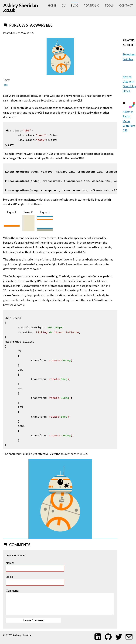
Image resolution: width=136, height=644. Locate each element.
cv (64, 5)
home (52, 5)
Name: (35, 566)
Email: (35, 580)
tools (109, 5)
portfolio (92, 5)
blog (75, 5)
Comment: (60, 602)
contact (126, 5)
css (6, 85)
